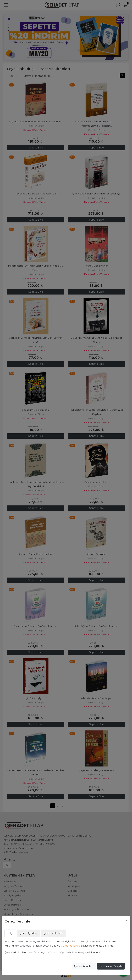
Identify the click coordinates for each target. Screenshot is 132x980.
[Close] (126, 921)
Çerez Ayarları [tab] (28, 933)
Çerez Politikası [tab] (53, 933)
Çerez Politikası (71, 946)
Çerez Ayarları (84, 966)
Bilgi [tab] (10, 933)
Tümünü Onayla (111, 966)
